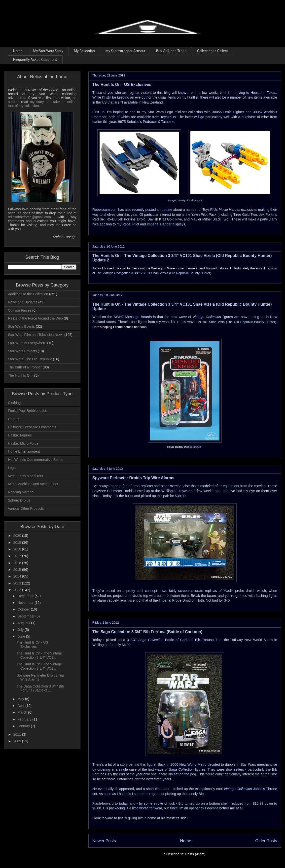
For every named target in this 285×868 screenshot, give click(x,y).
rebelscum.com (194, 447)
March (23, 712)
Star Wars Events (21, 326)
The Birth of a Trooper (25, 367)
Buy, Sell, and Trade (171, 51)
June (22, 636)
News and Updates (23, 302)
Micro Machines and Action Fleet (33, 484)
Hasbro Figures (20, 435)
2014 (18, 576)
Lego (12, 468)
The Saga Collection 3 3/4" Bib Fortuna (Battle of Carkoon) (147, 632)
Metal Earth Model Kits (25, 476)
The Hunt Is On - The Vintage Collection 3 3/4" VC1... (39, 655)
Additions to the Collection (28, 294)
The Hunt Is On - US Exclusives (122, 85)
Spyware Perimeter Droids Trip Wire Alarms (133, 478)
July (21, 630)
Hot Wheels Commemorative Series (36, 460)
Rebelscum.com (105, 210)
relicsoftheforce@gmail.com (29, 217)
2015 (18, 570)
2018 (18, 549)
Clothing (14, 403)
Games (14, 419)
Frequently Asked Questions (35, 60)
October (24, 609)
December (26, 596)
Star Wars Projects (22, 351)
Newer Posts (104, 841)
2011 (18, 734)
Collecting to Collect (213, 51)
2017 (18, 556)
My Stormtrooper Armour (125, 51)
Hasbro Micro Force (23, 443)
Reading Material (21, 492)
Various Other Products (26, 508)
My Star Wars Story (48, 51)
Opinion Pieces (20, 310)
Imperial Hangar (159, 224)
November (26, 603)
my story (37, 102)
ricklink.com (196, 200)
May (21, 699)
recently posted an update (152, 210)
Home (18, 51)
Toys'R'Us (168, 117)
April (21, 706)
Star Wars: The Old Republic (30, 359)
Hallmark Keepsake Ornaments (32, 427)
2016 (18, 563)
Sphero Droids (19, 500)
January (24, 726)
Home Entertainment (24, 451)
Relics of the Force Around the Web (35, 318)
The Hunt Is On (20, 375)
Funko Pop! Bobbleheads (27, 411)
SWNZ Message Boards (133, 317)
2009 (18, 741)
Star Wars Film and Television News (36, 335)
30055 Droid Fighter (229, 112)
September (26, 616)
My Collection (84, 51)
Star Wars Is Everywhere (27, 343)
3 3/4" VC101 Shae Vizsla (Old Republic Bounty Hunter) (153, 273)
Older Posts (266, 841)
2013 (18, 583)
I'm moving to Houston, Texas (252, 93)
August (23, 623)
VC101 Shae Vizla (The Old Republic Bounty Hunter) (237, 322)
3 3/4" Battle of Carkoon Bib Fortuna (170, 640)
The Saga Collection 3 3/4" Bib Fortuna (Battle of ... (40, 688)
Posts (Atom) (195, 854)
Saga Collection (181, 769)
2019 (18, 542)
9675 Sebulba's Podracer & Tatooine (146, 122)
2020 (18, 536)
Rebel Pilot (131, 224)
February (25, 719)
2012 (18, 590)
